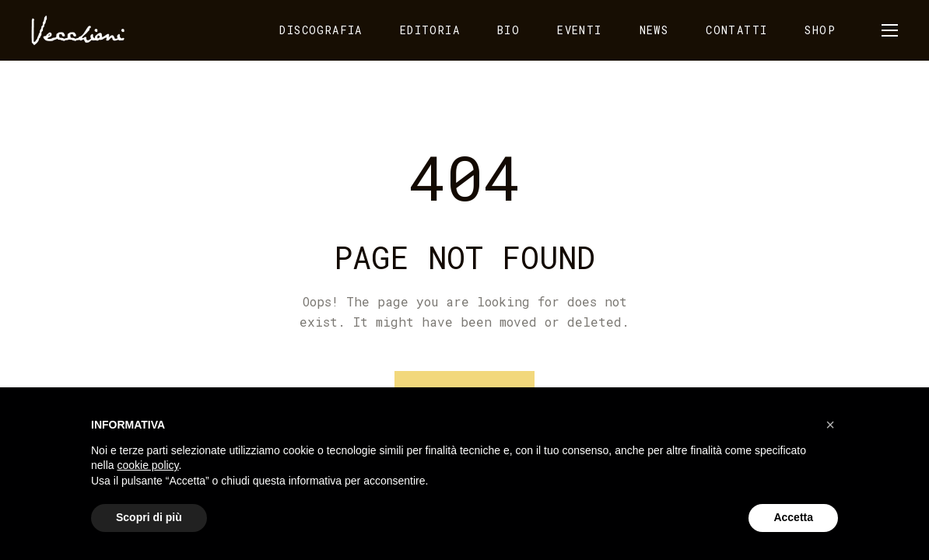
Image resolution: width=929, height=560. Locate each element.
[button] (830, 425)
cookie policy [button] (147, 465)
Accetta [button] (793, 517)
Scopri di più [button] (149, 517)
